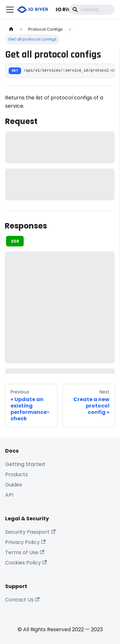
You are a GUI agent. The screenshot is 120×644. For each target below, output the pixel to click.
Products (16, 474)
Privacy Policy (25, 542)
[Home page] (11, 29)
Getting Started (25, 464)
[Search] (92, 10)
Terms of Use (25, 552)
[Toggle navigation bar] (10, 10)
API (9, 495)
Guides (14, 485)
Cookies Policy (26, 563)
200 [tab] (15, 241)
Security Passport (30, 532)
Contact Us (22, 600)
